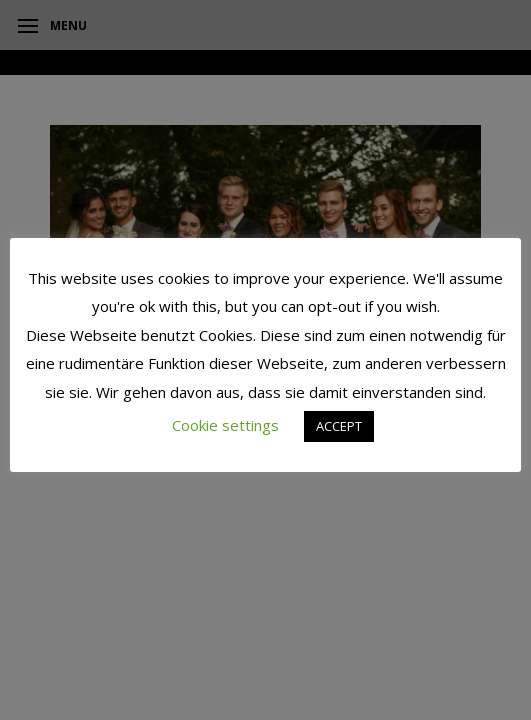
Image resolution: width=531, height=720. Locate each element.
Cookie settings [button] (225, 425)
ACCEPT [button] (339, 426)
